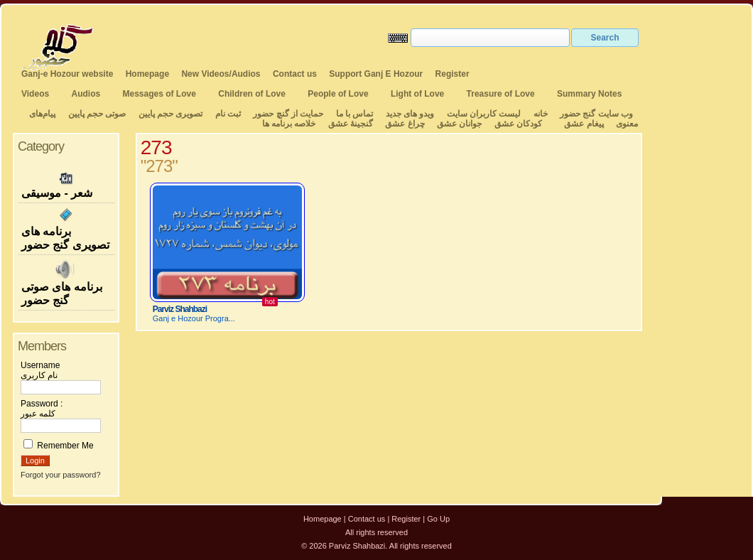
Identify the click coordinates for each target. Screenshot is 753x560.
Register (453, 74)
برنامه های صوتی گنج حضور (66, 282)
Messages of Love (159, 94)
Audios (86, 94)
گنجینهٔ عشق (351, 124)
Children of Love (252, 94)
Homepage (147, 74)
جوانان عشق (459, 124)
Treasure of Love (501, 94)
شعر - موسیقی (66, 184)
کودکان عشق (518, 124)
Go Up (438, 519)
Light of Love (417, 94)
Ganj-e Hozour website (67, 74)
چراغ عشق (405, 124)
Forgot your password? (61, 475)
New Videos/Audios (221, 74)
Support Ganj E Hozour (376, 74)
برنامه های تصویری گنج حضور (66, 229)
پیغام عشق (584, 124)
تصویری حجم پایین (169, 114)
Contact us (295, 74)
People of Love (338, 94)
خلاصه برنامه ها (289, 124)
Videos (35, 94)
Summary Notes (589, 94)
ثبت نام (228, 114)
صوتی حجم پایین (96, 114)
